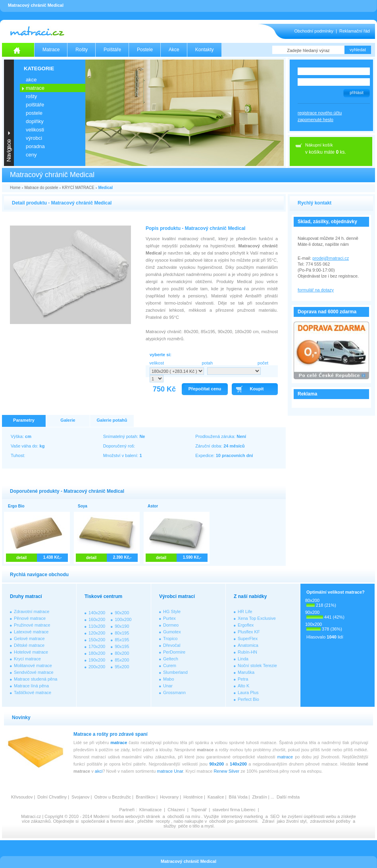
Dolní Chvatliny (52, 797)
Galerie (68, 420)
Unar (168, 686)
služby (170, 826)
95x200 (122, 667)
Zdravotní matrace (32, 611)
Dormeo (171, 625)
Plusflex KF (249, 632)
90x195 (122, 646)
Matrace (51, 50)
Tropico (170, 638)
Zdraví (268, 821)
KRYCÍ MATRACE (78, 188)
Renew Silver (226, 771)
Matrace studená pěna (36, 679)
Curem (170, 665)
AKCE (31, 80)
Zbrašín (259, 797)
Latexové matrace (31, 632)
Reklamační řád (355, 31)
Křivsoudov (22, 797)
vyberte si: (161, 355)
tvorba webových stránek (136, 816)
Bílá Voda (238, 797)
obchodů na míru (184, 816)
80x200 (122, 653)
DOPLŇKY (35, 121)
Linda (243, 659)
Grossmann (174, 692)
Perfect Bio (248, 699)
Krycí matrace (27, 659)
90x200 (122, 613)
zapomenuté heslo (315, 120)
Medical (105, 188)
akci (99, 771)
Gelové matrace (29, 638)
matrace (119, 743)
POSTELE (34, 113)
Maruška (246, 672)
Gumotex (172, 632)
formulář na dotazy (316, 290)
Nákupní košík (319, 145)
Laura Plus (248, 692)
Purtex (169, 618)
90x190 (122, 626)
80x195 (122, 633)
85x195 (122, 640)
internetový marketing (242, 816)
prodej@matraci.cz (331, 258)
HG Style (172, 611)
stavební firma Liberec (234, 810)
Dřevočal (172, 645)
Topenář (199, 810)
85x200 (122, 660)
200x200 (97, 667)
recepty (163, 821)
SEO (275, 816)
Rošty (82, 50)
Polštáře (112, 50)
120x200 (97, 633)
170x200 (97, 646)
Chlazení (176, 810)
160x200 (97, 619)
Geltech (171, 659)
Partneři (127, 810)
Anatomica (248, 645)
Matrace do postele (41, 188)
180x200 (97, 653)
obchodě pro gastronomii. (234, 821)
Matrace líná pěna (31, 686)
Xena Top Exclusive (257, 618)
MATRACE (35, 88)
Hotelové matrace (31, 652)
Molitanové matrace (33, 665)
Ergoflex (246, 625)
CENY (31, 155)
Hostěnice (193, 797)
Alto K (243, 686)
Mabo (169, 679)
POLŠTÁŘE (35, 105)
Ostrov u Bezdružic (113, 797)
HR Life (245, 611)
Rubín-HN (247, 652)
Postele (145, 50)
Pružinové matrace (32, 625)
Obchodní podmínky (314, 31)
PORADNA (35, 146)
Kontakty (205, 50)
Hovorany (169, 797)
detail (21, 558)
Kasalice (216, 797)
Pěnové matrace (30, 618)
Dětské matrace (29, 645)
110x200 (97, 626)
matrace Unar (170, 771)
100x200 (123, 619)
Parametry (24, 420)
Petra (243, 679)
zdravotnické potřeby (330, 821)
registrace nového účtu (320, 113)
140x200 (97, 613)
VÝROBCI (34, 138)
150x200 (97, 640)
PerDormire (174, 652)
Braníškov (145, 797)
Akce (174, 50)
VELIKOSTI (35, 130)
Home (15, 188)
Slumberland (175, 672)
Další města (288, 797)
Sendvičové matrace (34, 672)
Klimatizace (150, 810)
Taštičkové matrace (33, 692)
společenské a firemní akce (107, 821)
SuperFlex (248, 638)
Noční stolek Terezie (257, 665)
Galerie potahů (112, 420)
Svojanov (80, 797)
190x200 (97, 660)
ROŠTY (31, 96)
